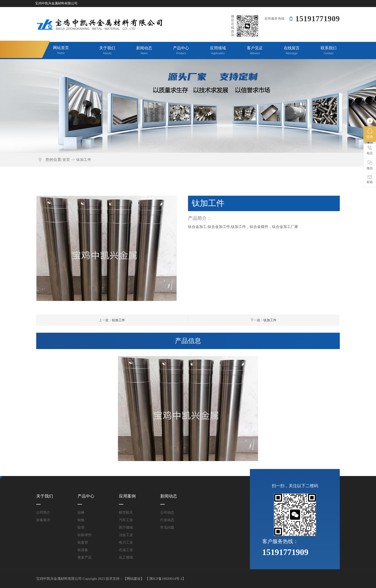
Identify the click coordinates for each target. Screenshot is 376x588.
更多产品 (85, 557)
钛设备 (83, 550)
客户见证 (255, 51)
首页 (66, 160)
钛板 (81, 520)
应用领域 (218, 51)
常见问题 (167, 527)
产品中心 (181, 51)
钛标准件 (85, 535)
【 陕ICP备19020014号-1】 (165, 579)
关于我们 (107, 51)
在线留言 (292, 51)
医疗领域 (126, 527)
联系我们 (329, 51)
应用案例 (127, 496)
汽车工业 (126, 520)
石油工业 (126, 550)
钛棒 (81, 512)
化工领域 (126, 557)
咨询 (370, 133)
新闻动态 (144, 51)
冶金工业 (126, 535)
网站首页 (61, 51)
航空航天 (126, 512)
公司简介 (43, 512)
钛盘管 (83, 542)
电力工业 (126, 542)
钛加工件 (84, 160)
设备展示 (43, 520)
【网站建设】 (134, 579)
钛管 (81, 527)
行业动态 (167, 520)
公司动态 (167, 512)
